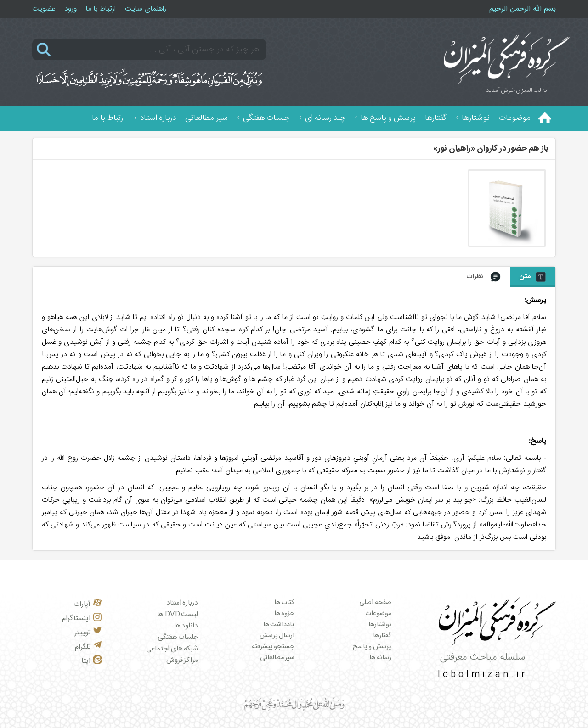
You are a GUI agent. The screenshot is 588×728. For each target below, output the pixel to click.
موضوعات (515, 118)
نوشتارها (476, 118)
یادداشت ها (279, 625)
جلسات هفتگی (266, 118)
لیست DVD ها (178, 614)
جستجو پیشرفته (273, 647)
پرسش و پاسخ (372, 647)
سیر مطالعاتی (206, 118)
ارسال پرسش (277, 636)
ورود (71, 9)
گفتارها (436, 118)
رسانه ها (380, 658)
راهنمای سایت (146, 9)
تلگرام (88, 647)
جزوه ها (285, 614)
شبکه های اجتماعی (172, 649)
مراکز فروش (182, 660)
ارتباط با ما (101, 9)
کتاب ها (285, 603)
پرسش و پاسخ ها (388, 118)
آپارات (88, 604)
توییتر (88, 633)
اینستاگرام (82, 619)
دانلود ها (186, 626)
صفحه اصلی (375, 603)
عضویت (44, 9)
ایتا (91, 661)
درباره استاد (158, 118)
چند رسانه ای (325, 118)
